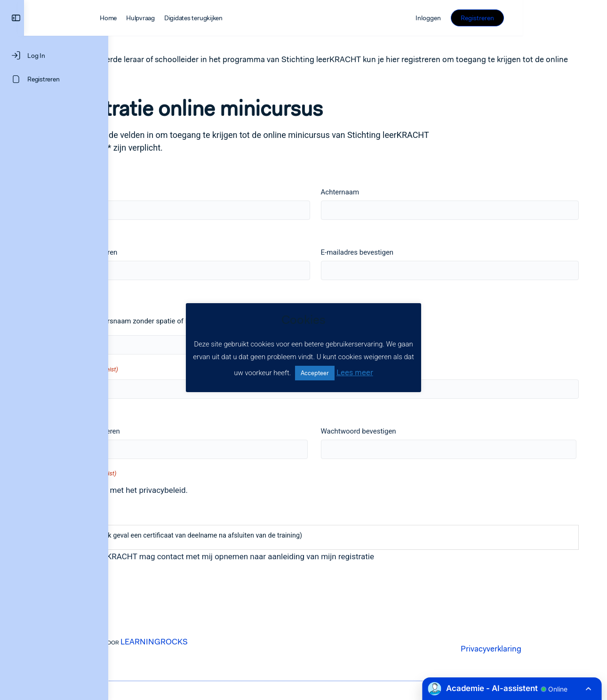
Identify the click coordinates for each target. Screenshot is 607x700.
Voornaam (129, 192)
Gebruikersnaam (141, 294)
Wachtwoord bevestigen (400, 431)
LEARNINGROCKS (215, 642)
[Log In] (54, 56)
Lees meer (355, 372)
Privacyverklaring (521, 649)
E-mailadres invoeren (146, 252)
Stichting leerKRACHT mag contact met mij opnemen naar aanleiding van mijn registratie (278, 556)
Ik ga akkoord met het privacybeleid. (185, 490)
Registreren (562, 18)
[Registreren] (54, 79)
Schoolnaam (146, 369)
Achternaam (382, 192)
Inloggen (512, 18)
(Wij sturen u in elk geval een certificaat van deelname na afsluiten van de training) (240, 535)
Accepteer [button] (315, 373)
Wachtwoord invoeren (147, 431)
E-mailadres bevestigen (399, 252)
